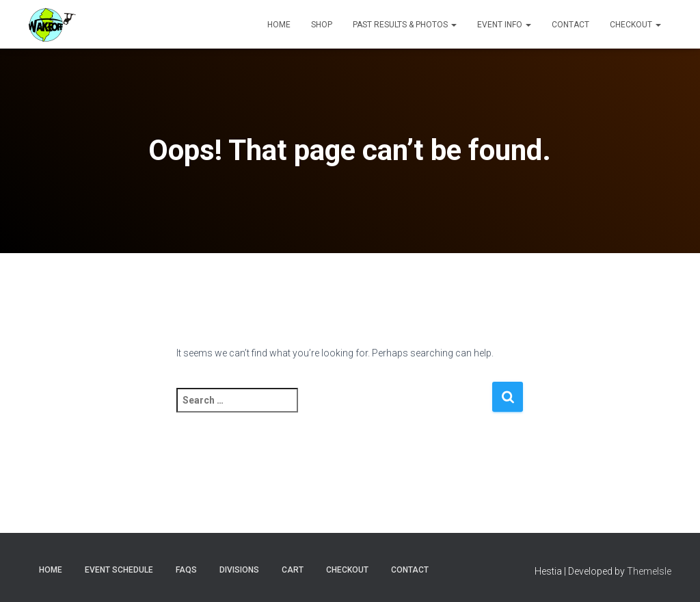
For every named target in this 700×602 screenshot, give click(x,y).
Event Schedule (119, 570)
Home (279, 25)
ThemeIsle (649, 571)
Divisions (239, 570)
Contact (570, 25)
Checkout (635, 25)
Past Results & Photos (405, 25)
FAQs (186, 570)
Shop (322, 25)
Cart (293, 570)
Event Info (504, 25)
